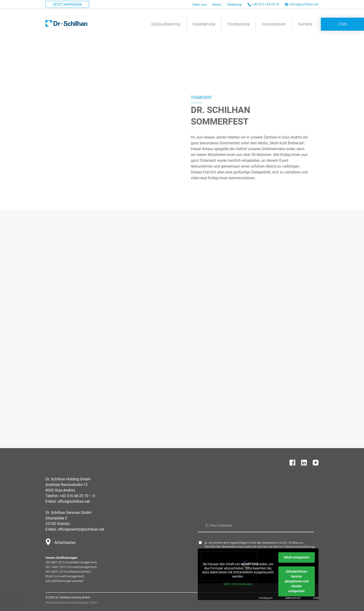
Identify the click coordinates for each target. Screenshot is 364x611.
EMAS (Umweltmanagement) (65, 576)
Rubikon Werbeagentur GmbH (79, 603)
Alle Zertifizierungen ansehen (65, 581)
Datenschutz (293, 598)
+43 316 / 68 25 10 (266, 4)
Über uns (200, 4)
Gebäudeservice (166, 24)
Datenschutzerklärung (300, 547)
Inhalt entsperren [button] (296, 557)
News (217, 4)
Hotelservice (204, 24)
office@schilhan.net (304, 4)
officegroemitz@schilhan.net (81, 529)
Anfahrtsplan (65, 543)
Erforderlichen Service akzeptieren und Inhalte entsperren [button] (297, 581)
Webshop (234, 4)
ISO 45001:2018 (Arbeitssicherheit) (68, 572)
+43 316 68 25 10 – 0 (77, 496)
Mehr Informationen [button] (238, 584)
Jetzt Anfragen (67, 4)
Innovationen (274, 24)
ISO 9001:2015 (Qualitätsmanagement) (71, 562)
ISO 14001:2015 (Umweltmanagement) (71, 567)
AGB (316, 598)
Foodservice (239, 24)
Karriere (305, 24)
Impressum (265, 598)
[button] (10, 601)
